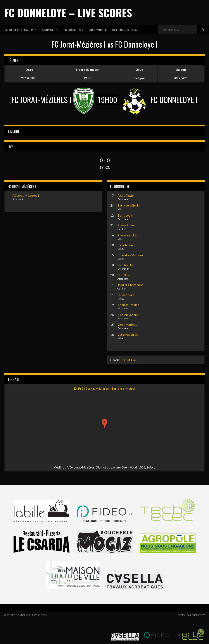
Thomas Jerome (128, 305)
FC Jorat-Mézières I (26, 195)
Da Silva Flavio (127, 265)
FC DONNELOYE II (73, 30)
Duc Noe (123, 275)
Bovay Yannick (127, 235)
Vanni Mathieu (127, 325)
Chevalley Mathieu (130, 255)
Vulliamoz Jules (128, 335)
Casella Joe (125, 245)
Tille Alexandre (128, 315)
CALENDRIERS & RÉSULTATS (20, 30)
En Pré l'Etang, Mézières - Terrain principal (105, 388)
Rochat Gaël (129, 360)
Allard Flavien (126, 195)
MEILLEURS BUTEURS (124, 30)
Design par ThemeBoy (191, 615)
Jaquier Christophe (130, 285)
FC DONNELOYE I (50, 30)
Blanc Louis (125, 215)
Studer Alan (126, 295)
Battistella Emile (129, 205)
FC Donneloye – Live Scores (68, 13)
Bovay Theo (126, 225)
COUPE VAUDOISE (98, 30)
